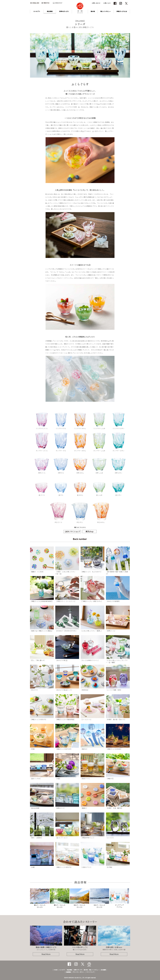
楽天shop (89, 531)
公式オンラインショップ (72, 532)
